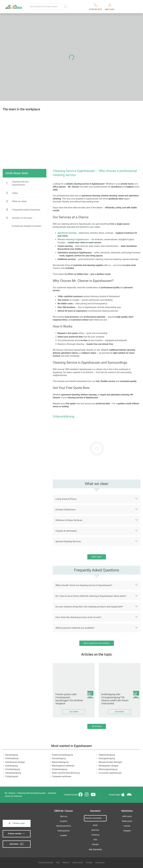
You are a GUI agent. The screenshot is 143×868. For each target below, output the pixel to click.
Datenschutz (78, 863)
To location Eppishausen (110, 773)
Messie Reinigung (60, 762)
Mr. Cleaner (10, 793)
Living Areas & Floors (66, 499)
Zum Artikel (74, 712)
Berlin (95, 825)
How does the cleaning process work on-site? (78, 617)
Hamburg (95, 835)
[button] (97, 448)
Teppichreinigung (107, 755)
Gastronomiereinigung (62, 755)
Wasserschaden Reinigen (110, 762)
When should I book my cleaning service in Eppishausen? (84, 585)
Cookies (89, 863)
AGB (58, 863)
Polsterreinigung (60, 769)
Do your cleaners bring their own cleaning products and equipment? (89, 607)
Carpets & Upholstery (66, 531)
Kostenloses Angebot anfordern (27, 226)
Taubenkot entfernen (62, 776)
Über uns (64, 816)
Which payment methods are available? (75, 628)
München (95, 830)
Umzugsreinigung (107, 758)
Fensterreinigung (13, 773)
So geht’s (64, 821)
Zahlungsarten (64, 831)
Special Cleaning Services (68, 541)
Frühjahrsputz (12, 776)
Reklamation (127, 821)
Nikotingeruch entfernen (63, 766)
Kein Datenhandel (46, 863)
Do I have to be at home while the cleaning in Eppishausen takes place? (91, 596)
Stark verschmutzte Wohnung (66, 773)
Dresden (95, 844)
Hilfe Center (127, 816)
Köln (95, 840)
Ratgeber (127, 831)
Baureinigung (12, 755)
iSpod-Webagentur (63, 841)
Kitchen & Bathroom (66, 510)
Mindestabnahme (64, 826)
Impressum (100, 863)
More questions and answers (97, 643)
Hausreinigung (59, 758)
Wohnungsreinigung (108, 769)
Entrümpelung (12, 758)
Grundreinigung (13, 769)
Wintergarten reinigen (108, 766)
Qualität (64, 836)
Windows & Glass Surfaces (69, 520)
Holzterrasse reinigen (15, 762)
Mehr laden (97, 557)
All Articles (97, 726)
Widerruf (66, 863)
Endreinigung (11, 766)
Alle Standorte (95, 849)
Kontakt (127, 826)
